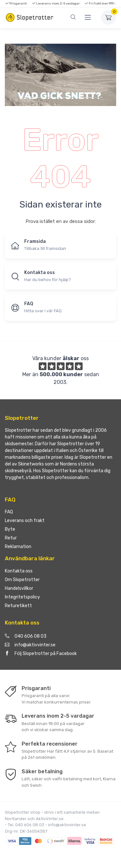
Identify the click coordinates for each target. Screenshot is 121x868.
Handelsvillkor (19, 588)
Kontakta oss (19, 571)
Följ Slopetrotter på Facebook (41, 654)
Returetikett (18, 606)
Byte (10, 529)
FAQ (9, 512)
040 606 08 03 (26, 636)
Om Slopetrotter (22, 580)
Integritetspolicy (22, 597)
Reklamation (18, 547)
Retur (11, 538)
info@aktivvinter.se (30, 645)
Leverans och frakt (25, 521)
